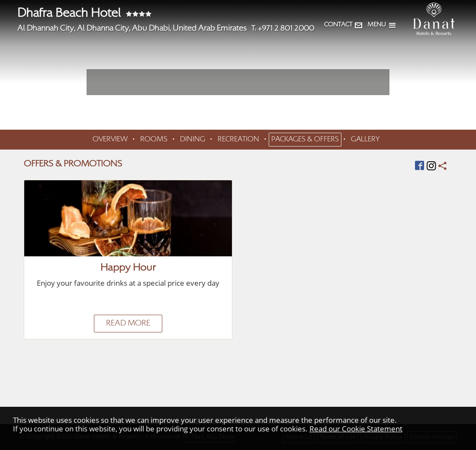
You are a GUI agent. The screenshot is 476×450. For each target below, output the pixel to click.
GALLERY (365, 140)
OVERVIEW (110, 140)
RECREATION (238, 140)
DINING (193, 140)
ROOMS (154, 140)
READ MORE (128, 324)
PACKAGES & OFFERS (305, 140)
